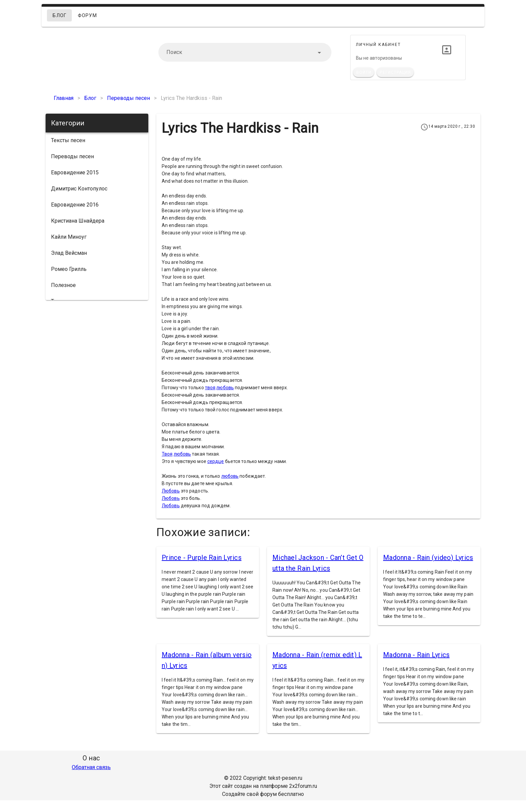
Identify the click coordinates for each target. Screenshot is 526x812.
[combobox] (245, 52)
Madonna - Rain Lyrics (416, 655)
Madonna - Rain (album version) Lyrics (207, 660)
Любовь (171, 491)
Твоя (167, 454)
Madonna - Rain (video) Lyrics (428, 558)
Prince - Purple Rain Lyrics (202, 558)
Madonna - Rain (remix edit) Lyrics (317, 660)
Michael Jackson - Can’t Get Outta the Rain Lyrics (318, 563)
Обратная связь (91, 767)
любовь (225, 388)
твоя (210, 388)
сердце (216, 461)
